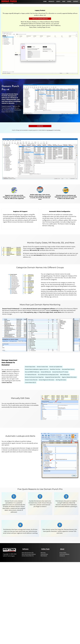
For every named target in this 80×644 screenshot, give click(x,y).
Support (76, 1)
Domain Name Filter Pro (28, 556)
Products (51, 1)
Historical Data (44, 554)
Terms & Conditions (64, 554)
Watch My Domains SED (28, 553)
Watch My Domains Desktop (40, 19)
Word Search (44, 556)
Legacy (58, 1)
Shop (64, 1)
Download (40, 126)
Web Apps (43, 553)
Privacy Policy (63, 553)
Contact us (62, 556)
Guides (69, 1)
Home (45, 1)
